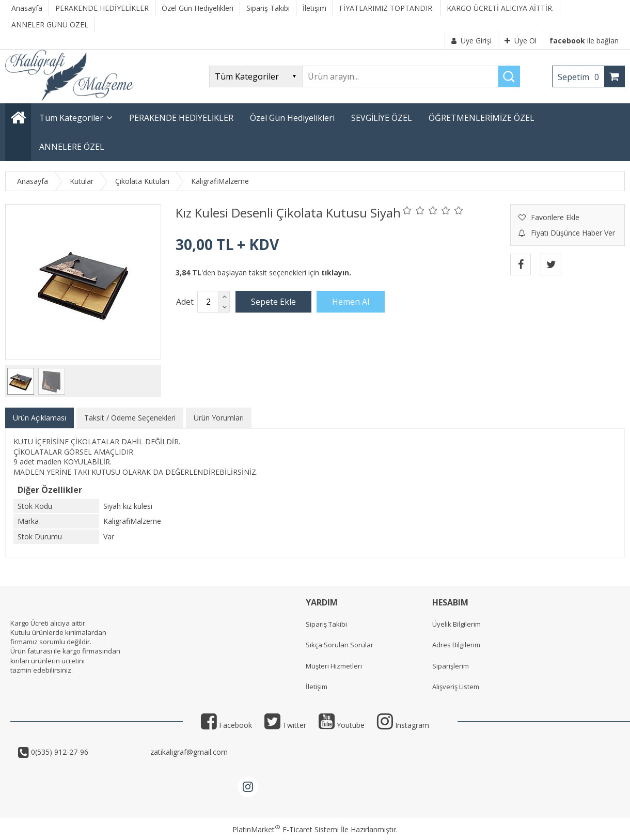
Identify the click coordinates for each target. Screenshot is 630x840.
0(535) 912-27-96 (89, 752)
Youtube (342, 725)
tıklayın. (336, 273)
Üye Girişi (471, 41)
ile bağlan (584, 41)
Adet (185, 302)
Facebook (226, 725)
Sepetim (581, 77)
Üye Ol (521, 41)
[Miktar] (208, 302)
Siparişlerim (451, 666)
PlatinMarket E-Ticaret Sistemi (286, 829)
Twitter (285, 725)
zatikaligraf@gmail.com (188, 752)
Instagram (403, 725)
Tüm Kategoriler (71, 118)
